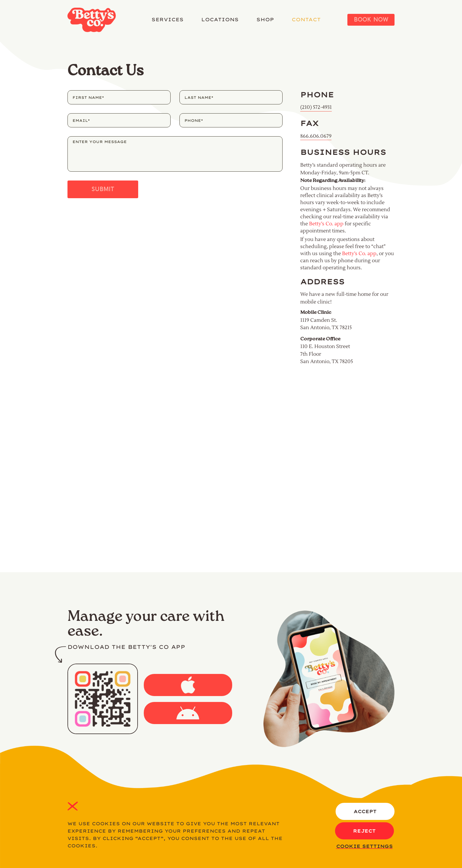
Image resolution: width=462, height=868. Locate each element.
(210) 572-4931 (316, 107)
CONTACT (306, 19)
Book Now (371, 20)
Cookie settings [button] (364, 846)
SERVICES (168, 19)
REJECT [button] (73, 806)
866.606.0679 (316, 136)
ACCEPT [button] (365, 812)
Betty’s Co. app (326, 224)
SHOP (265, 19)
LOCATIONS (220, 19)
